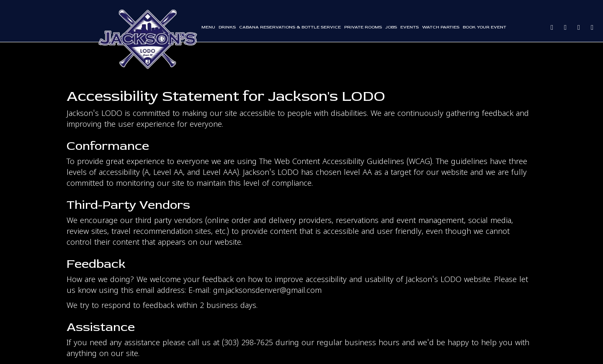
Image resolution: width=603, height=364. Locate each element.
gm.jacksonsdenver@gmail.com (267, 291)
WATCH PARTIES (441, 27)
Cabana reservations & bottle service (290, 27)
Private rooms (363, 27)
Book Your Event (484, 27)
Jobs (391, 27)
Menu (208, 27)
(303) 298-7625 (247, 343)
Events (410, 27)
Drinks (227, 27)
